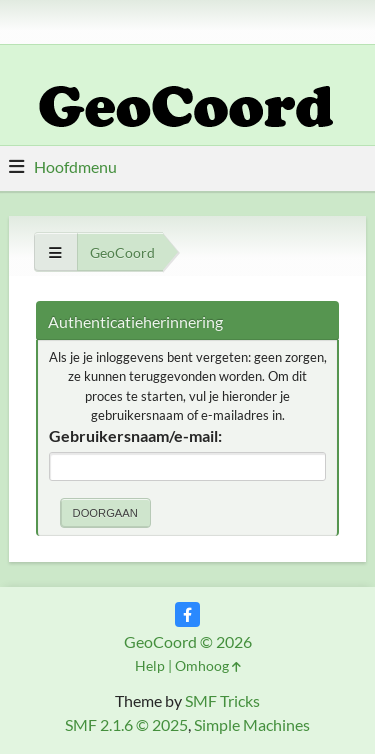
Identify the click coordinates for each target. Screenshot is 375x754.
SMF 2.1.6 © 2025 (126, 724)
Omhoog (208, 665)
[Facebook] (187, 614)
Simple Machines (252, 724)
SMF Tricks (222, 700)
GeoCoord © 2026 (188, 641)
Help (150, 665)
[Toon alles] (55, 252)
